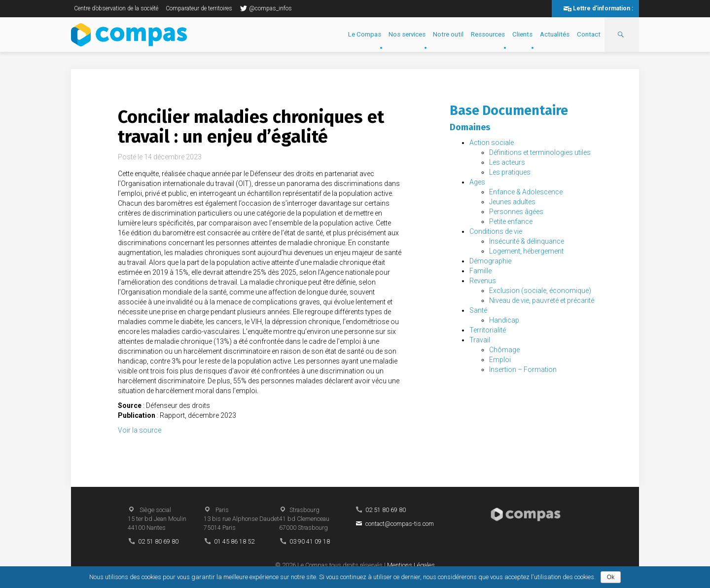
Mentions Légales (411, 565)
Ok (611, 577)
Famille (480, 271)
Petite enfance (511, 221)
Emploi (500, 360)
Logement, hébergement (526, 251)
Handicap (504, 320)
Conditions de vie (496, 231)
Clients (522, 34)
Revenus (483, 281)
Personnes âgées (516, 212)
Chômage (504, 350)
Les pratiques (510, 172)
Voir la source (140, 430)
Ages (477, 182)
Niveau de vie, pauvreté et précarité (542, 300)
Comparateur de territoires (199, 8)
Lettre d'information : (603, 8)
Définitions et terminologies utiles (540, 152)
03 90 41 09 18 (310, 541)
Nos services (407, 34)
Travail (480, 340)
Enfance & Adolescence (526, 192)
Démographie (490, 261)
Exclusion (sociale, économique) (540, 291)
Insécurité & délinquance (527, 241)
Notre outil (448, 34)
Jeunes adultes (512, 202)
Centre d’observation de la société (116, 8)
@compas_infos (266, 8)
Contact (589, 34)
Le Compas (365, 34)
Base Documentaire (509, 110)
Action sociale (492, 143)
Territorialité (488, 330)
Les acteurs (507, 162)
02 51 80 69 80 (158, 541)
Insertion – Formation (523, 369)
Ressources (488, 34)
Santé (478, 310)
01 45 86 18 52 (234, 541)
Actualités (555, 34)
